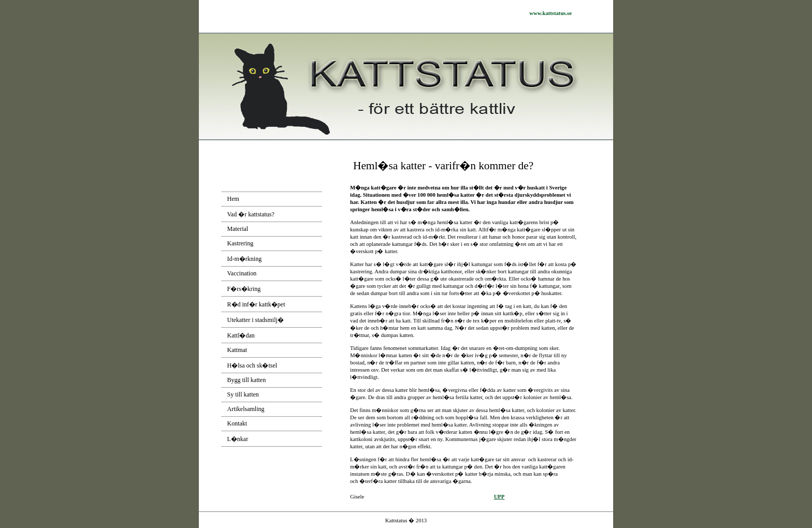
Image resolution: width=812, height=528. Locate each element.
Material (238, 229)
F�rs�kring (244, 289)
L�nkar (238, 439)
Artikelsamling (246, 409)
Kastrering (241, 243)
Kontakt (237, 423)
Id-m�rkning (245, 259)
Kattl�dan (241, 335)
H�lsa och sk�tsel (252, 365)
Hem (233, 199)
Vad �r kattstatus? (251, 214)
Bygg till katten (247, 380)
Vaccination (242, 273)
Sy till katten (243, 394)
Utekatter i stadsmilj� (256, 320)
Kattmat (237, 350)
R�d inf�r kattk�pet (256, 304)
